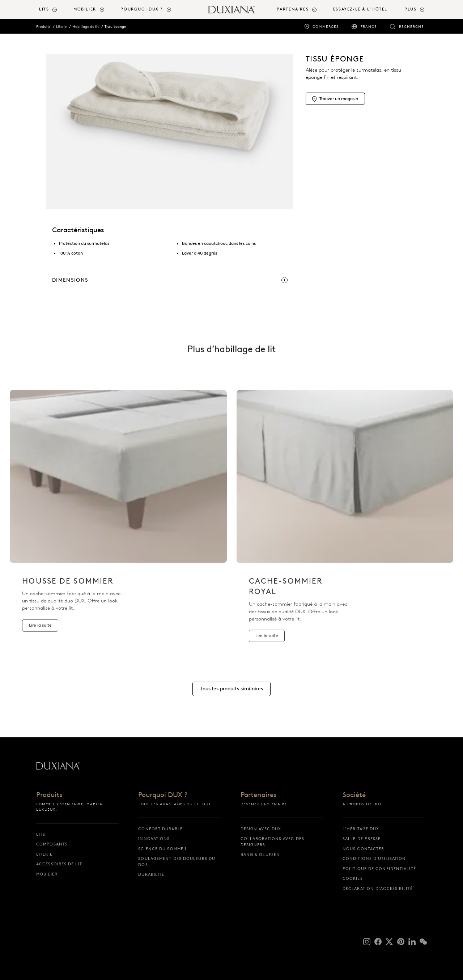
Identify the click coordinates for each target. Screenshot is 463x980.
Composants (52, 844)
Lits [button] (44, 9)
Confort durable (160, 829)
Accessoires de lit (59, 864)
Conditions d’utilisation (374, 858)
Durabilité (151, 874)
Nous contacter (363, 849)
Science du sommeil (163, 849)
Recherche (411, 27)
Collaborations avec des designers (272, 842)
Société (354, 795)
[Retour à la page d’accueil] (231, 10)
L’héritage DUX (361, 829)
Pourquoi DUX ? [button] (142, 9)
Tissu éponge (115, 27)
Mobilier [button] (85, 9)
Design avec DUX (261, 829)
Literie (61, 27)
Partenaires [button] (293, 9)
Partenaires (258, 795)
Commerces (326, 27)
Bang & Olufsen (260, 855)
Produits (43, 27)
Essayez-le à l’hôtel (360, 9)
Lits (41, 834)
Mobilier (47, 874)
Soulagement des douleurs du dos (177, 862)
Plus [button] (410, 9)
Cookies (353, 878)
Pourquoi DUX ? (163, 795)
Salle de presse (362, 839)
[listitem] (118, 521)
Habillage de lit (86, 27)
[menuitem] (53, 10)
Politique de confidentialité (379, 869)
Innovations (154, 839)
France (369, 27)
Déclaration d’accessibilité (378, 889)
